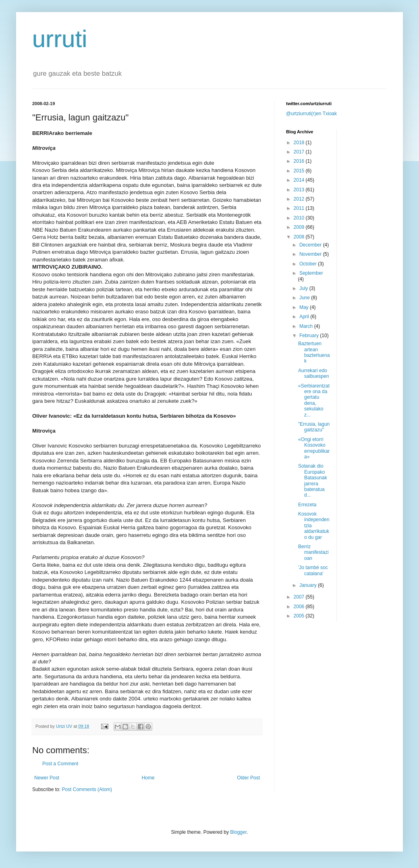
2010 (300, 218)
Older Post (248, 778)
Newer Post (47, 778)
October (309, 264)
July (304, 288)
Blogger (238, 832)
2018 (300, 143)
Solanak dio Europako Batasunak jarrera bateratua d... (313, 481)
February (310, 336)
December (311, 245)
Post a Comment (60, 764)
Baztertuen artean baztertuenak (314, 352)
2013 (300, 190)
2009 (300, 227)
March (307, 326)
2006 (300, 607)
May (305, 307)
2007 (300, 597)
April (305, 317)
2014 (300, 180)
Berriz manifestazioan (313, 552)
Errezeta (307, 505)
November (311, 254)
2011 (300, 208)
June (305, 298)
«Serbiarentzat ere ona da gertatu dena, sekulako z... (314, 400)
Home (148, 778)
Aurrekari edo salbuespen (313, 373)
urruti (60, 39)
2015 (300, 171)
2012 (300, 199)
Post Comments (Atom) (87, 789)
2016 (300, 161)
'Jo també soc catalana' (313, 570)
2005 (300, 616)
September (311, 273)
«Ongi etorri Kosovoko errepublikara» (314, 448)
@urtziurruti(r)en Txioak (311, 114)
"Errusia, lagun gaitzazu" (314, 427)
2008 (300, 237)
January (309, 585)
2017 (300, 152)
